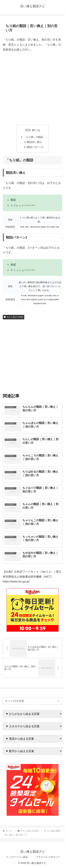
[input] (32, 701)
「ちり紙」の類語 (33, 137)
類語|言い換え (34, 142)
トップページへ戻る (17, 857)
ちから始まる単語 (14, 317)
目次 (28, 130)
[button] (59, 701)
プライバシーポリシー (48, 857)
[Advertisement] (32, 88)
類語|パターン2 (35, 147)
